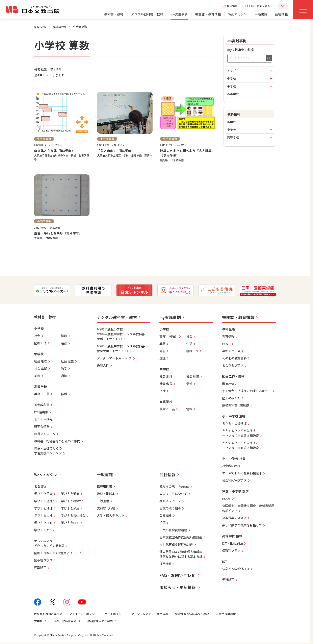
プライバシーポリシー (83, 614)
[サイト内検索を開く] (283, 6)
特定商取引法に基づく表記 (192, 614)
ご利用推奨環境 (226, 614)
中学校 (250, 89)
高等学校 (250, 98)
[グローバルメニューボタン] (303, 10)
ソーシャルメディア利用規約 (150, 614)
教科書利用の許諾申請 (48, 614)
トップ (250, 71)
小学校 (250, 80)
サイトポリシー (114, 614)
